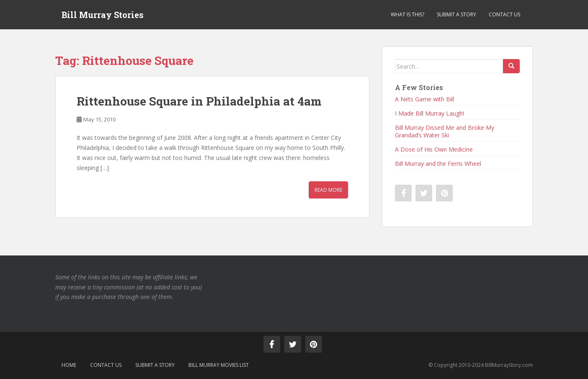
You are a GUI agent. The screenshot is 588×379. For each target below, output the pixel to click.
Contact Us (504, 14)
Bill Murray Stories (103, 15)
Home (69, 365)
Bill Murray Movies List (219, 365)
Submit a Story (456, 14)
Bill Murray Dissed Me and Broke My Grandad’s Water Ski (445, 131)
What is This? (407, 14)
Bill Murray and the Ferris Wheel (438, 164)
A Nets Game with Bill (424, 99)
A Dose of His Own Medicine (434, 149)
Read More (328, 190)
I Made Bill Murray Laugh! (429, 113)
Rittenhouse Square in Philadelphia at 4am (199, 101)
